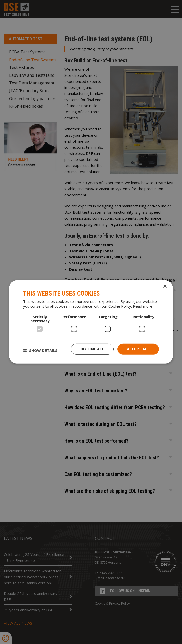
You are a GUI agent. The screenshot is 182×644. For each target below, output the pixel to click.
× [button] (165, 286)
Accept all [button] (138, 349)
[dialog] (91, 322)
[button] (40, 350)
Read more (143, 306)
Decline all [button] (92, 349)
